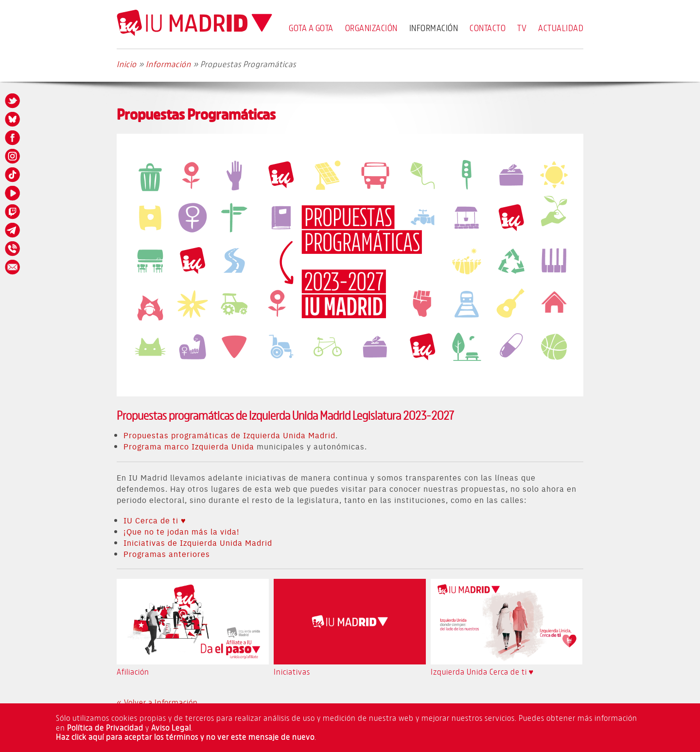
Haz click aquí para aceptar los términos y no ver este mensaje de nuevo (185, 737)
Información (434, 28)
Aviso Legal (171, 727)
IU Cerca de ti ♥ (155, 520)
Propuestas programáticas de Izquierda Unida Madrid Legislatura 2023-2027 (285, 415)
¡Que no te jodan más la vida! (182, 531)
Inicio (127, 64)
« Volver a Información (157, 702)
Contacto (488, 28)
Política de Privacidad (105, 727)
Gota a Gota (311, 28)
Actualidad (561, 28)
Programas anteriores (167, 554)
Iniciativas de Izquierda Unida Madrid (198, 542)
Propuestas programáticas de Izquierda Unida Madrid (229, 435)
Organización (371, 28)
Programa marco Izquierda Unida (189, 446)
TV (522, 28)
